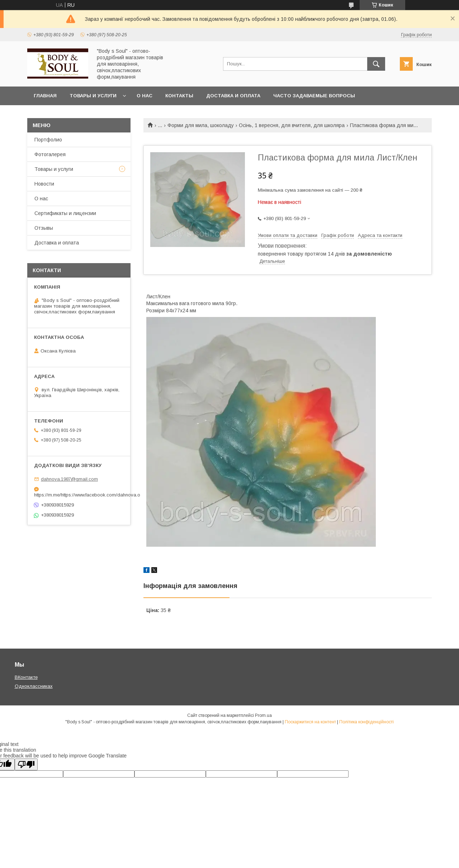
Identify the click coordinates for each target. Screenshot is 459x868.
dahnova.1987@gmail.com (69, 479)
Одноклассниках (34, 686)
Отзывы (44, 228)
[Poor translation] (26, 764)
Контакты (179, 96)
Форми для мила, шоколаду (201, 125)
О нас (145, 96)
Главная (45, 96)
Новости (44, 184)
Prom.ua (263, 715)
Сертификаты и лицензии (65, 213)
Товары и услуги (93, 96)
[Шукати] (376, 64)
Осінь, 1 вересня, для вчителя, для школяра (292, 125)
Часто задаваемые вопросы (314, 96)
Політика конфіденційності (366, 722)
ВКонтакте (26, 677)
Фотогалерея (50, 154)
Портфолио (48, 140)
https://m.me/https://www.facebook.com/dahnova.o (79, 495)
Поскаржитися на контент (310, 722)
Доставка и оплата (233, 96)
